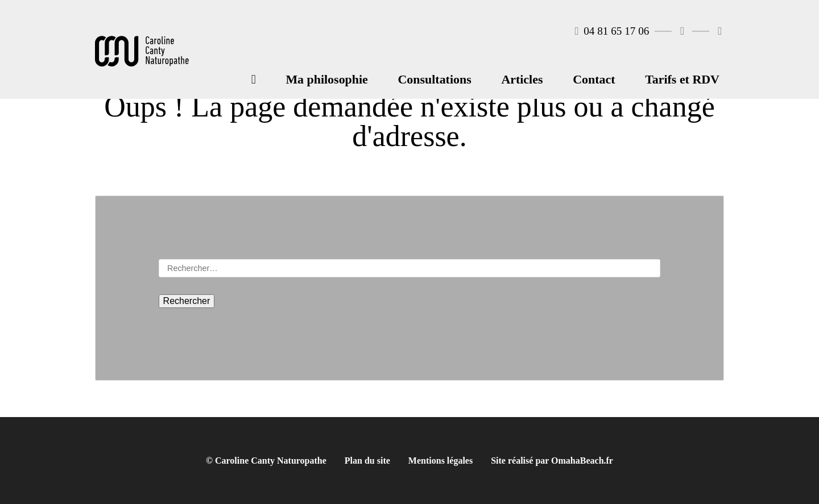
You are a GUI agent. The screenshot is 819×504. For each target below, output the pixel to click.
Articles (522, 79)
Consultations (435, 79)
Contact (594, 79)
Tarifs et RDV (682, 79)
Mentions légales (440, 461)
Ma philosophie (326, 79)
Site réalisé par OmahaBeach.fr (552, 461)
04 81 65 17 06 (612, 31)
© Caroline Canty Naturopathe (266, 461)
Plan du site (367, 461)
